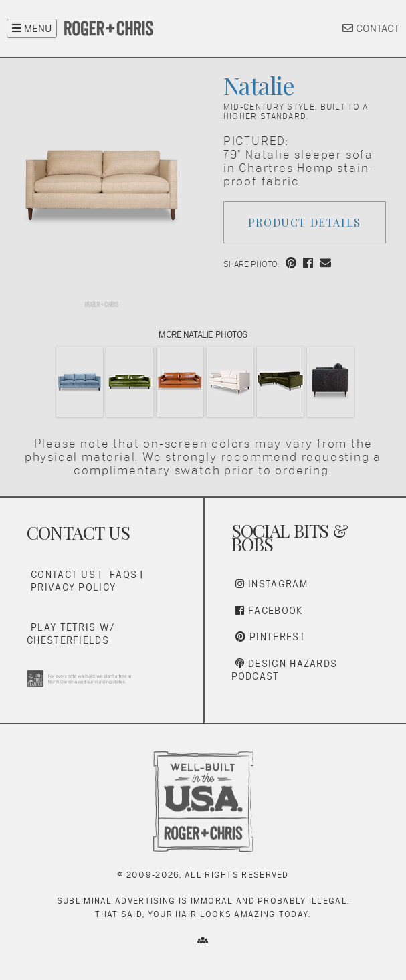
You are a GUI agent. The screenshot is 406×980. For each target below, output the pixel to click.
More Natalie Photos (203, 334)
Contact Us (63, 574)
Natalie (259, 85)
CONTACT (371, 28)
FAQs (123, 574)
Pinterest (271, 636)
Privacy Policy (73, 587)
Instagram (272, 584)
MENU (32, 28)
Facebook (270, 610)
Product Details (305, 222)
